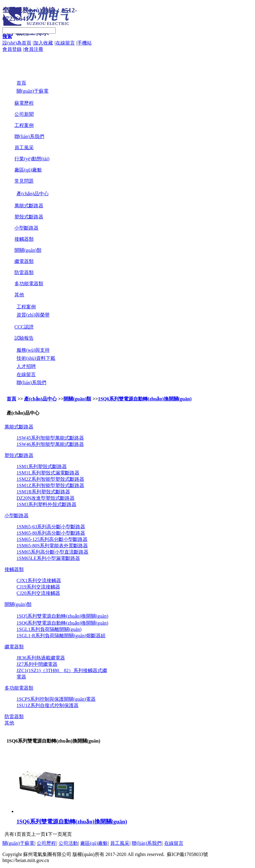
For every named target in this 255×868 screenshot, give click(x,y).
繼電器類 (24, 261)
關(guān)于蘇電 (18, 843)
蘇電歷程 (24, 103)
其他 (19, 295)
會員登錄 (12, 49)
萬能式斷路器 (29, 206)
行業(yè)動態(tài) (32, 159)
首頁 (11, 399)
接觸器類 (24, 239)
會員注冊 (34, 49)
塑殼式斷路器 (29, 217)
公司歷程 (46, 843)
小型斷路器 (26, 228)
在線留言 (65, 43)
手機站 (84, 43)
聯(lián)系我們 (29, 136)
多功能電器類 (29, 284)
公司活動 (68, 843)
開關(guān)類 (28, 250)
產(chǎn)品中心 (40, 399)
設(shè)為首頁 (17, 43)
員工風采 (24, 148)
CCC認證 (24, 327)
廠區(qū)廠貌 (28, 170)
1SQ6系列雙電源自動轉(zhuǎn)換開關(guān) (145, 399)
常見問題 (24, 181)
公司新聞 (24, 114)
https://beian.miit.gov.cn (26, 860)
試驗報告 (24, 338)
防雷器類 (24, 272)
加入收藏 (43, 43)
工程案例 (24, 125)
